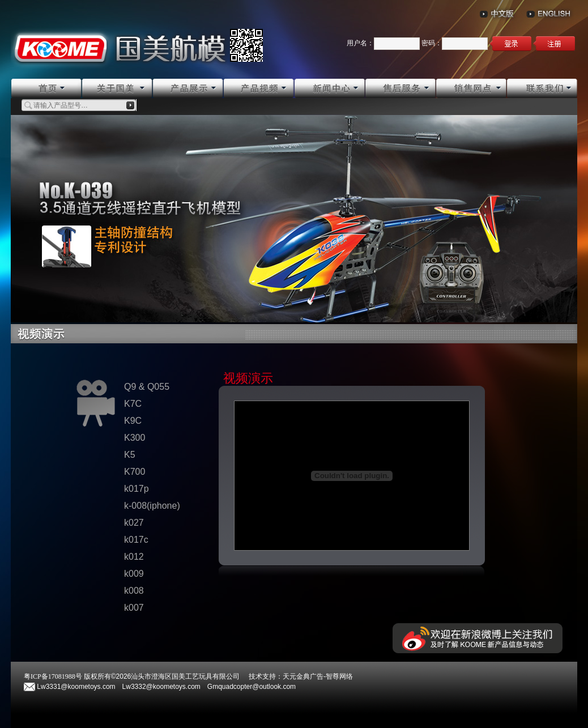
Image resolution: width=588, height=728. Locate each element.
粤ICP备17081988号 (53, 676)
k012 (134, 557)
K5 (130, 455)
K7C (133, 404)
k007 (134, 608)
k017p (137, 489)
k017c (136, 540)
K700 (135, 472)
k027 (134, 523)
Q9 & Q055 (147, 387)
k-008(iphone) (152, 506)
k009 (134, 574)
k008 (134, 591)
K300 (135, 438)
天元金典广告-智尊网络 (318, 676)
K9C (133, 421)
